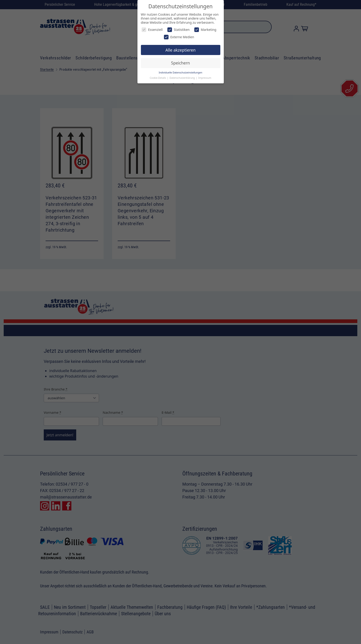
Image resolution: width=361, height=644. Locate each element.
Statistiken (179, 30)
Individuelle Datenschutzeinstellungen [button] (181, 73)
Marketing (205, 30)
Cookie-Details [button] (158, 78)
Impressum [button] (205, 78)
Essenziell (152, 30)
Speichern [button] (180, 63)
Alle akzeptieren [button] (181, 50)
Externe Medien (179, 37)
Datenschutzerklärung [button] (182, 78)
